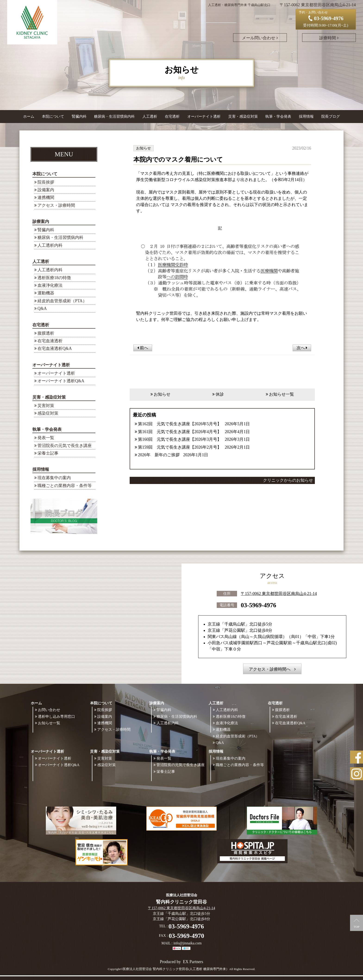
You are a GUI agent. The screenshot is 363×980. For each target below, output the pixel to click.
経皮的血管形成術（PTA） (62, 301)
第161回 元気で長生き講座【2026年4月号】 (180, 432)
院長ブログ (331, 116)
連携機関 (46, 197)
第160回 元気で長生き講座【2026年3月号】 (180, 439)
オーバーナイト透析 (51, 365)
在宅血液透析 (50, 341)
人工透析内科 (50, 245)
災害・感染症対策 (49, 397)
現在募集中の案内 (54, 478)
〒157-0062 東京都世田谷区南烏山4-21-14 (279, 594)
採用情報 (41, 469)
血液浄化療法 (50, 285)
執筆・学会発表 (47, 429)
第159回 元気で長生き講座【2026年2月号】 (180, 447)
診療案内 (41, 222)
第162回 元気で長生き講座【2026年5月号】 (180, 424)
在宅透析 (41, 325)
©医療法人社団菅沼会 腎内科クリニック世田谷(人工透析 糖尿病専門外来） (175, 969)
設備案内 (46, 190)
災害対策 (46, 406)
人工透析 (41, 262)
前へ (143, 348)
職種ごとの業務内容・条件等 (65, 486)
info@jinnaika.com (188, 943)
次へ (302, 348)
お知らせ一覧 (282, 394)
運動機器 (46, 293)
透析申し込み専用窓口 (56, 717)
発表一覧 (46, 438)
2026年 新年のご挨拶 (159, 455)
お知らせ (162, 394)
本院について (45, 174)
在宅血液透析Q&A (55, 348)
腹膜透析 (46, 333)
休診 (220, 394)
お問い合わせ (49, 710)
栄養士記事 (48, 453)
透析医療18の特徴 (54, 278)
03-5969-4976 (258, 605)
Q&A (42, 308)
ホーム (29, 116)
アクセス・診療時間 (56, 205)
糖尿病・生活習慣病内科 (114, 116)
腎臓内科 (79, 116)
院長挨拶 (46, 182)
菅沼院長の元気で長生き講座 (65, 446)
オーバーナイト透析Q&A (61, 381)
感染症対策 (48, 413)
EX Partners (193, 962)
